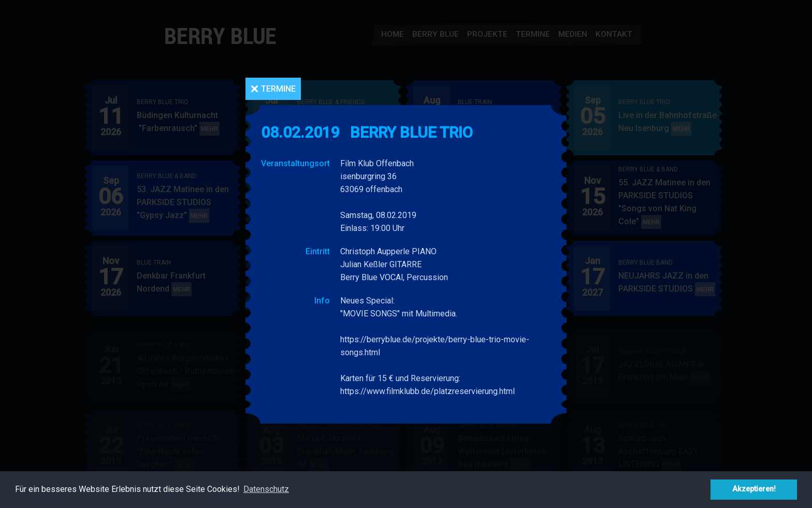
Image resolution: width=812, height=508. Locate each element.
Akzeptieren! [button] (754, 489)
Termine (278, 89)
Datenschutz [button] (266, 489)
